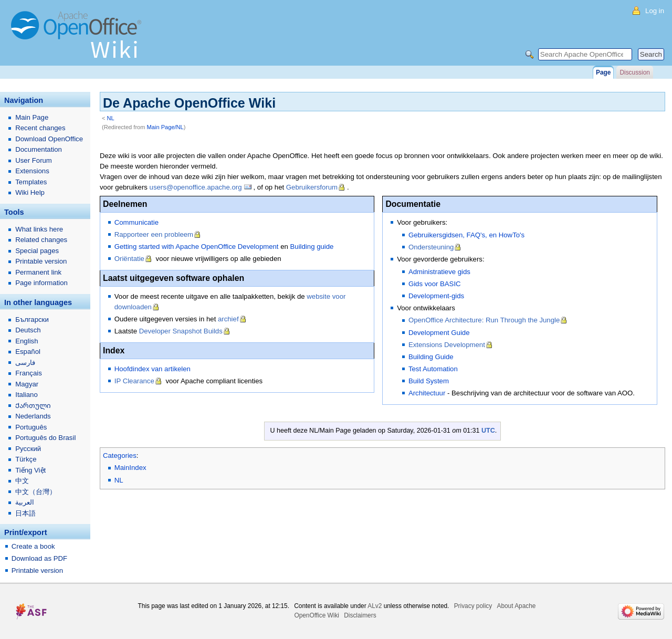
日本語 (25, 513)
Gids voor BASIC (435, 284)
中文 (22, 481)
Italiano (27, 395)
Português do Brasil (45, 438)
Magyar (27, 384)
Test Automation (433, 369)
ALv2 (375, 606)
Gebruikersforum (312, 187)
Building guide (312, 247)
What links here (39, 229)
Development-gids (436, 296)
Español (28, 352)
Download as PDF (39, 558)
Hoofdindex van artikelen (153, 369)
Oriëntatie (129, 259)
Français (29, 373)
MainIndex (130, 468)
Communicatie (136, 222)
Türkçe (26, 459)
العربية (25, 502)
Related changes (41, 240)
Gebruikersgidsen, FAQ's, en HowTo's (466, 235)
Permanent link (38, 272)
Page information (41, 283)
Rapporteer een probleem (154, 234)
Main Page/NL (165, 127)
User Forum (34, 160)
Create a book (33, 546)
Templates (31, 182)
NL (111, 118)
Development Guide (439, 333)
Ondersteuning (431, 247)
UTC (488, 431)
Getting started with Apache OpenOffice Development (197, 247)
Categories (120, 455)
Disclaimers (360, 615)
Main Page (32, 117)
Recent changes (40, 128)
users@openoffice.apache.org (196, 187)
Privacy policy (473, 606)
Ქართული (33, 406)
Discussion (634, 72)
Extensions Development (447, 345)
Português (31, 427)
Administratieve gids (439, 272)
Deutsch (28, 330)
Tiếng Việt (30, 470)
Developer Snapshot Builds (181, 331)
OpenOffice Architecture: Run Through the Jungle (484, 320)
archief (228, 319)
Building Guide (431, 357)
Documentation (39, 149)
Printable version (41, 261)
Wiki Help (30, 192)
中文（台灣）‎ (36, 492)
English (27, 341)
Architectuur (427, 393)
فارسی (25, 363)
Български (32, 319)
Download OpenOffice (49, 139)
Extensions (32, 171)
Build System (429, 381)
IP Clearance (134, 381)
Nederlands (33, 416)
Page (603, 72)
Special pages (37, 251)
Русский (28, 449)
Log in (655, 11)
